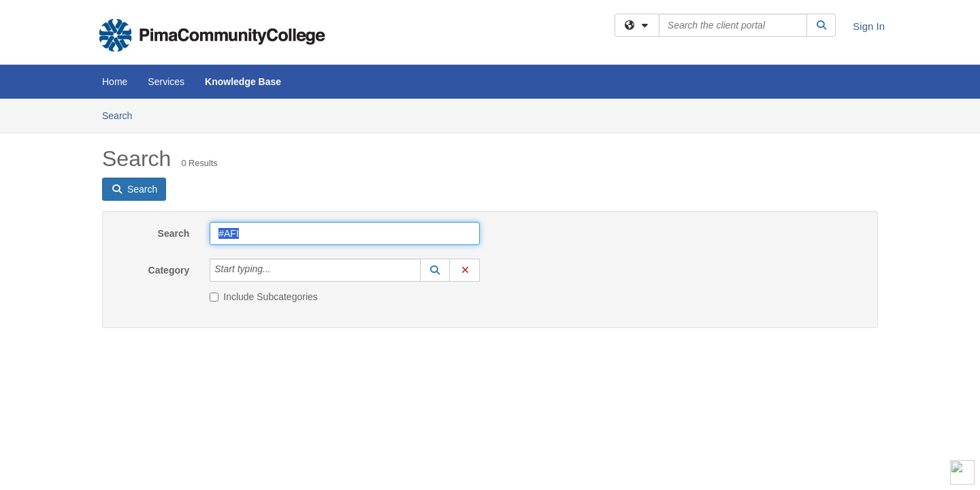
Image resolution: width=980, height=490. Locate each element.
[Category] (278, 270)
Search (122, 115)
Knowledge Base (243, 82)
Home (115, 82)
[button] (435, 270)
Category (169, 270)
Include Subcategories (264, 297)
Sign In (869, 26)
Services (166, 82)
